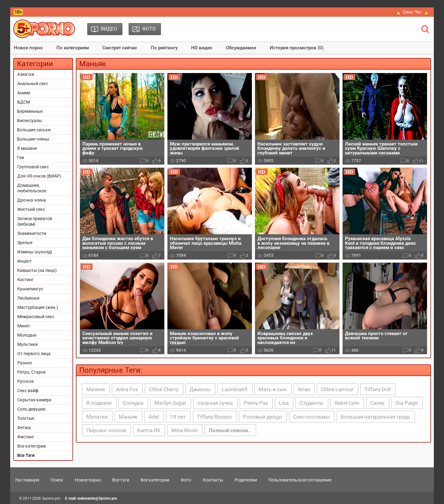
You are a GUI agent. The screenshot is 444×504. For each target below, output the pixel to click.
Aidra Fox (127, 389)
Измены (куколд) (35, 252)
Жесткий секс (31, 209)
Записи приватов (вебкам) (35, 221)
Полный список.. (230, 430)
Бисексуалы (30, 121)
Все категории (32, 446)
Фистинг (26, 437)
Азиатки (26, 74)
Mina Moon (185, 430)
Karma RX (149, 430)
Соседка (133, 403)
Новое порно (28, 48)
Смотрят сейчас (120, 48)
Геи (21, 158)
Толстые (26, 418)
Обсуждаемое (241, 48)
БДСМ (24, 102)
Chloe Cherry (164, 389)
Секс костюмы (311, 417)
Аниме (24, 93)
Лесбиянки (28, 298)
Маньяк (128, 417)
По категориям (73, 48)
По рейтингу (164, 48)
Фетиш (24, 428)
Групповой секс (33, 167)
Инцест (25, 261)
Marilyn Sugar (170, 403)
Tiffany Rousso (214, 417)
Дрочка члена (32, 200)
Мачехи (96, 389)
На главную (27, 480)
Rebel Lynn (347, 403)
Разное (25, 363)
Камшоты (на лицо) (37, 270)
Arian (304, 389)
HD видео (202, 48)
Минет (24, 326)
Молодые (27, 335)
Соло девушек (31, 409)
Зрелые (25, 243)
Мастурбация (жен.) (38, 307)
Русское (25, 381)
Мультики (27, 344)
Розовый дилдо (263, 417)
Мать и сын (273, 389)
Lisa (284, 403)
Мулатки (97, 417)
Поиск (57, 480)
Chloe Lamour (337, 389)
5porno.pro (51, 498)
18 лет (178, 417)
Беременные (30, 111)
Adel (154, 417)
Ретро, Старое (31, 372)
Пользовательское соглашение (300, 480)
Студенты (312, 403)
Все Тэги (26, 455)
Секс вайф (28, 391)
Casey (377, 403)
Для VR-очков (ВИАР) (39, 176)
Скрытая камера (34, 400)
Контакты (213, 480)
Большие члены (33, 139)
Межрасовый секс (36, 317)
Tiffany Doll (378, 389)
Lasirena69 (235, 389)
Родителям (246, 480)
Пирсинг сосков (106, 430)
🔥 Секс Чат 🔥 (412, 12)
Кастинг (25, 280)
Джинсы (200, 389)
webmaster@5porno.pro (97, 498)
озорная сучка (215, 403)
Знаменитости (32, 233)
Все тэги (121, 480)
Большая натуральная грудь (375, 417)
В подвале (99, 403)
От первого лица (34, 354)
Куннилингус (30, 289)
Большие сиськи (34, 130)
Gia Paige (407, 403)
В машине (27, 148)
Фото (186, 480)
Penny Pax (256, 403)
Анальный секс (33, 84)
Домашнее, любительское (32, 188)
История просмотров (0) (297, 48)
